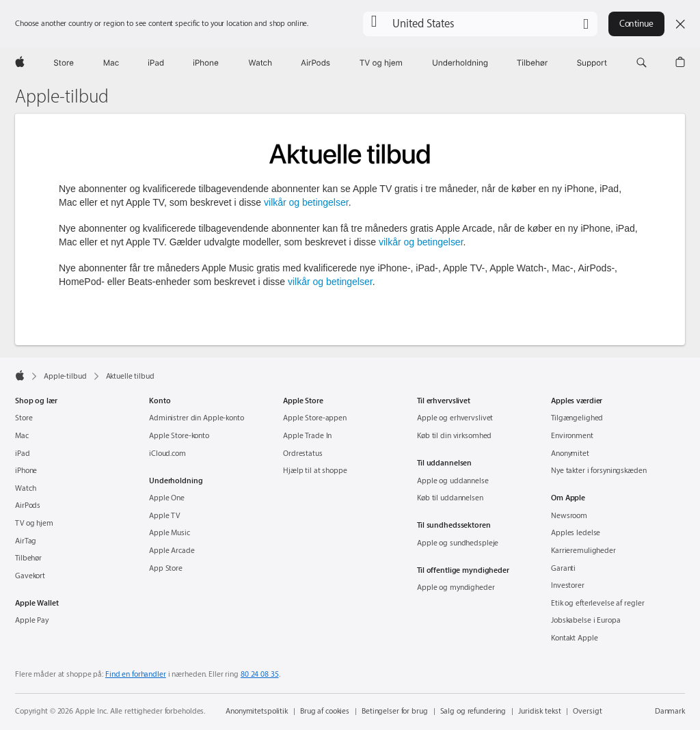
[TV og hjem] (381, 63)
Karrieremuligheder (583, 551)
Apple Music (170, 533)
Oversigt (587, 711)
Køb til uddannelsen (450, 498)
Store (24, 418)
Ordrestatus (303, 454)
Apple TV (164, 516)
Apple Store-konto (179, 436)
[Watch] (260, 63)
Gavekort (30, 576)
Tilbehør (28, 558)
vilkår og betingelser (306, 202)
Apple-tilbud (62, 97)
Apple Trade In (307, 436)
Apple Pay (32, 620)
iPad (23, 454)
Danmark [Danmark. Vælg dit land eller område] (670, 711)
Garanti (563, 568)
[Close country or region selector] (680, 24)
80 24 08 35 (260, 674)
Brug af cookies (325, 711)
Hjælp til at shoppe (315, 471)
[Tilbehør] (533, 63)
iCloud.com (167, 454)
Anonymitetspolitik (257, 711)
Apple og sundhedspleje (458, 543)
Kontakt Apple (574, 638)
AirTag (26, 541)
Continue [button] (636, 24)
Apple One (167, 498)
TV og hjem (34, 523)
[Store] (64, 63)
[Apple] (20, 63)
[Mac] (111, 63)
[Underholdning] (460, 63)
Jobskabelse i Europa (586, 620)
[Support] (592, 63)
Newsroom (569, 516)
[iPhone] (206, 63)
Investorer (568, 585)
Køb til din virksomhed (454, 436)
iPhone (26, 471)
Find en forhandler (136, 674)
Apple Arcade (172, 551)
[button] (480, 24)
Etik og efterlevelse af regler (597, 603)
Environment (572, 436)
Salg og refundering (473, 711)
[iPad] (156, 63)
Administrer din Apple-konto (197, 418)
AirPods (28, 505)
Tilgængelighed (577, 418)
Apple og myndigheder (456, 587)
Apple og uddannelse (453, 481)
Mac (22, 436)
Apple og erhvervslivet (455, 418)
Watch (25, 488)
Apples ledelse (576, 533)
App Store (166, 568)
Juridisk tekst (539, 711)
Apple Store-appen (315, 418)
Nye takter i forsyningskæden (599, 471)
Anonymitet (570, 454)
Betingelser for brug (395, 711)
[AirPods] (315, 63)
